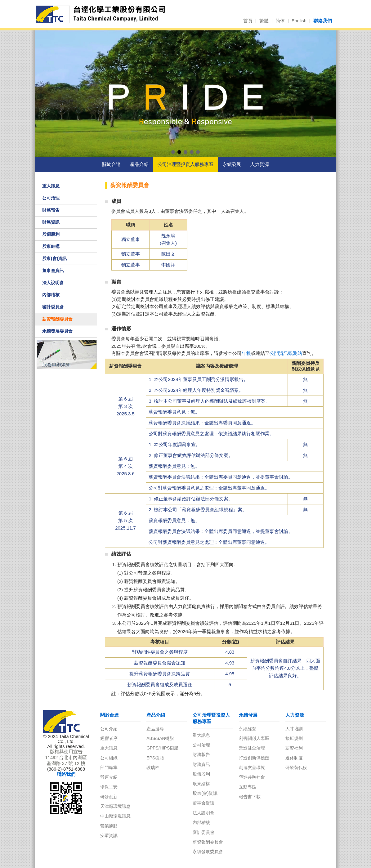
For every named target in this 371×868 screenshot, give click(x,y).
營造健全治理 (252, 748)
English (299, 21)
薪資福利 (294, 748)
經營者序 (109, 738)
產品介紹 (139, 164)
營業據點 (109, 826)
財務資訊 (51, 222)
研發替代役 (296, 767)
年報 (246, 353)
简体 (280, 21)
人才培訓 (294, 729)
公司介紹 (109, 729)
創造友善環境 (252, 767)
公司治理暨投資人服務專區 (185, 164)
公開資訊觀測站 (286, 353)
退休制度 (294, 758)
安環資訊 (109, 835)
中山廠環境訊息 (115, 816)
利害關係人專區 (254, 738)
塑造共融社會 (252, 777)
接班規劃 (294, 738)
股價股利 (51, 234)
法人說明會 (53, 283)
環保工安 (109, 787)
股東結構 (51, 246)
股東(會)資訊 (54, 258)
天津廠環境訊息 (115, 806)
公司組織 (109, 758)
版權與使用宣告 (66, 752)
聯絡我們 (323, 21)
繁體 (264, 21)
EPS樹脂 (155, 758)
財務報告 (51, 210)
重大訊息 (51, 186)
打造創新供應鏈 (254, 758)
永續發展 (232, 164)
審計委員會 (53, 307)
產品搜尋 (155, 729)
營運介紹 (109, 777)
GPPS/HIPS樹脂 (162, 748)
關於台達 (111, 164)
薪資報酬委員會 (57, 319)
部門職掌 (109, 767)
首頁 (248, 21)
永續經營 (248, 729)
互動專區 (248, 787)
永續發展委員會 (57, 331)
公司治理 (51, 198)
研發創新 (109, 797)
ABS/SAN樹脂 (160, 738)
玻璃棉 (153, 767)
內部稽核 (51, 295)
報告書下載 (250, 797)
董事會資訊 (53, 271)
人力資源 (260, 164)
